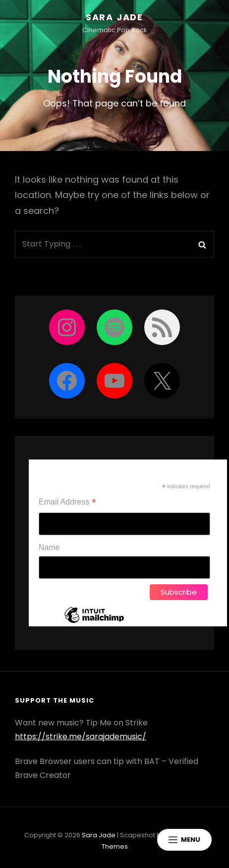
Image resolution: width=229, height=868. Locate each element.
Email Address (67, 503)
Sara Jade (114, 17)
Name (49, 547)
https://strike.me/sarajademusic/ (81, 737)
